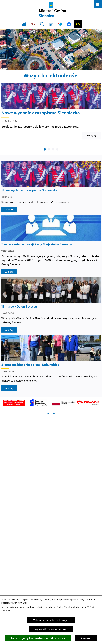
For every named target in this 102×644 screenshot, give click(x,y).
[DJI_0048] (51, 50)
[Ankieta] (24, 24)
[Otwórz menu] (98, 4)
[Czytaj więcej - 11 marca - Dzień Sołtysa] (51, 305)
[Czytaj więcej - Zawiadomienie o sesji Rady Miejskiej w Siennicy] (51, 245)
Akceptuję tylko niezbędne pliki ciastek (38, 638)
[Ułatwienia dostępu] (78, 24)
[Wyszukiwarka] (42, 24)
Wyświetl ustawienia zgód (51, 629)
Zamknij (86, 638)
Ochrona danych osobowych (51, 620)
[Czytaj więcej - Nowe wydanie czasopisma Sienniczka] (51, 111)
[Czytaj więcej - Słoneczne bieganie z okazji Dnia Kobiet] (51, 363)
